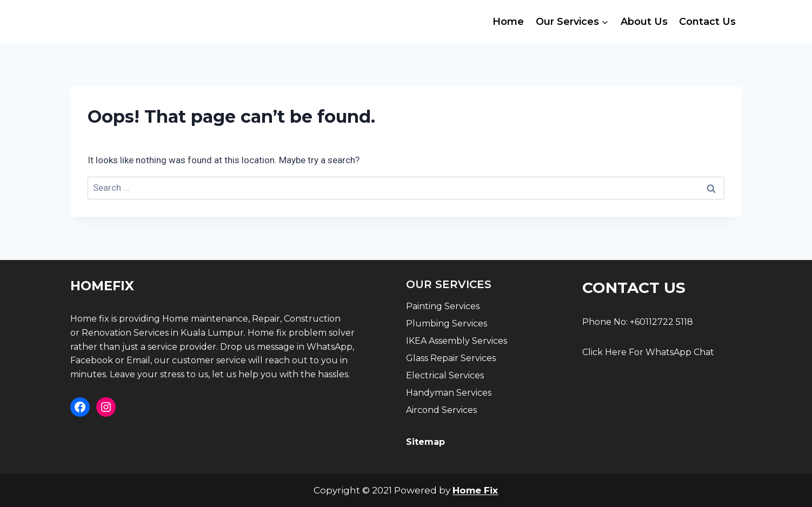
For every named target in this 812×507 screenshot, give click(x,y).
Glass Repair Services (451, 358)
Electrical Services (445, 375)
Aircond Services (441, 410)
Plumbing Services (447, 323)
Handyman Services (449, 393)
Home (508, 22)
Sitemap (425, 442)
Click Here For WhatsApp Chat (648, 352)
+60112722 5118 (661, 322)
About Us (644, 22)
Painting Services (443, 306)
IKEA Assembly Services (457, 341)
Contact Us (707, 22)
